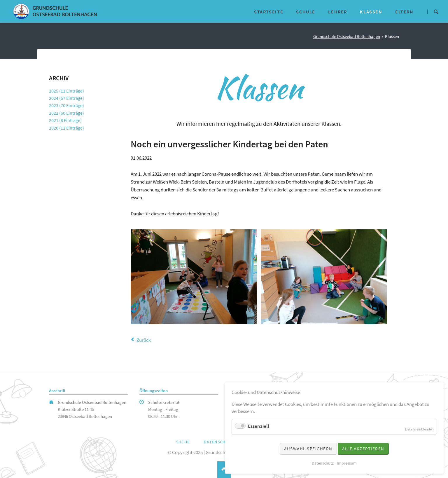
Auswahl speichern (308, 449)
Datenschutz (219, 442)
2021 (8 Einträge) (65, 120)
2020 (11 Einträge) (66, 128)
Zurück (144, 340)
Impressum (347, 463)
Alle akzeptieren (363, 449)
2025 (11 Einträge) (66, 91)
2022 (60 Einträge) (66, 113)
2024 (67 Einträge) (66, 98)
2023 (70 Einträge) (66, 105)
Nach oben (224, 470)
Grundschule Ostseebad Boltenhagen (347, 36)
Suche (436, 11)
